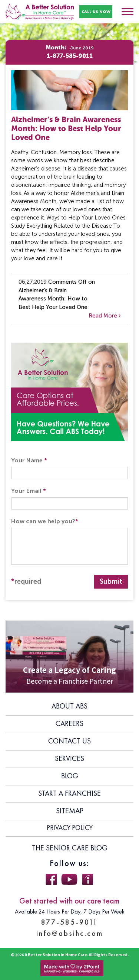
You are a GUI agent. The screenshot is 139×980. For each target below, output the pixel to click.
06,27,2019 (33, 282)
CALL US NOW (96, 12)
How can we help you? (45, 521)
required (26, 582)
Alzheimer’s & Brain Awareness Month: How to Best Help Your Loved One (66, 129)
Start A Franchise (69, 794)
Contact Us (69, 742)
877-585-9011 (69, 922)
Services (69, 759)
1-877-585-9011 (70, 56)
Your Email (29, 491)
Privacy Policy (70, 828)
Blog (70, 776)
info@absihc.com (70, 933)
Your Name (29, 460)
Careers (69, 724)
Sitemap (70, 811)
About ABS (69, 707)
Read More (105, 316)
